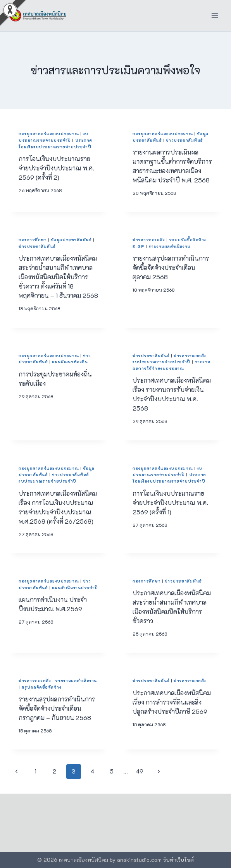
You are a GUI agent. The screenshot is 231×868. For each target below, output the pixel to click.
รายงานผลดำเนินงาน (169, 246)
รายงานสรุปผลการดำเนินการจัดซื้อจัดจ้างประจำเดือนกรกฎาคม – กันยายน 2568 (57, 708)
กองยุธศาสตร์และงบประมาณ (49, 134)
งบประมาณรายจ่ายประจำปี (161, 362)
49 (140, 771)
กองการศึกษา (33, 240)
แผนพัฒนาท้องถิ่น (70, 362)
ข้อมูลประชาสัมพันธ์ (71, 240)
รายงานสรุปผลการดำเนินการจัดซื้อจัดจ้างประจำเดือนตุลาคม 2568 (171, 267)
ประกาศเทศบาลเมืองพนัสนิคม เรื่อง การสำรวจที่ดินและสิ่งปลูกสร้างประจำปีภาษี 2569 (172, 702)
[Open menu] (215, 15)
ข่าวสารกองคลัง (149, 240)
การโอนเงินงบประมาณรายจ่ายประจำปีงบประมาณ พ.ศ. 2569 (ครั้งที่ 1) (170, 503)
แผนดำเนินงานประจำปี (75, 588)
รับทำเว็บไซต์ (178, 860)
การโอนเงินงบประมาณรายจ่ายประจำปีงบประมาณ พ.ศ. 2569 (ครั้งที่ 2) (56, 168)
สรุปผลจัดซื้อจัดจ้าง (41, 687)
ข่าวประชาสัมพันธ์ (184, 140)
